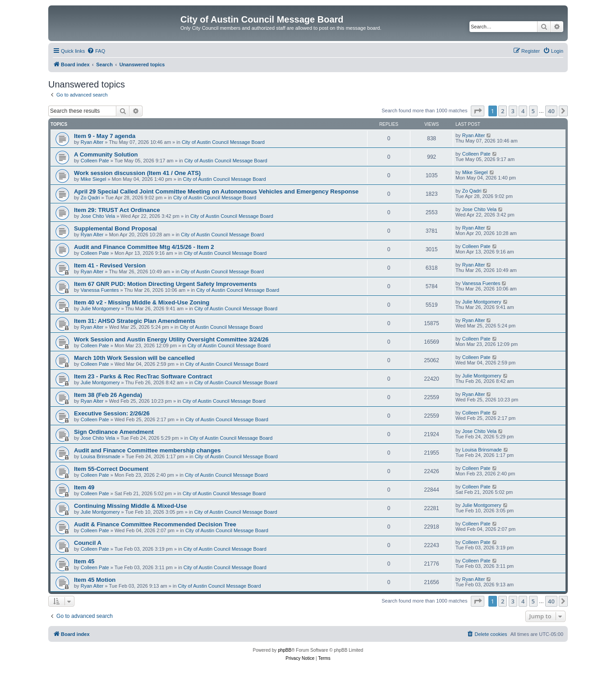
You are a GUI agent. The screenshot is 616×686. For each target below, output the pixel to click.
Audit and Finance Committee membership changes (147, 450)
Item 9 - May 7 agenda (105, 136)
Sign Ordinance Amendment (114, 432)
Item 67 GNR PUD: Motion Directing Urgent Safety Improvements (165, 284)
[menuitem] (96, 51)
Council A (88, 543)
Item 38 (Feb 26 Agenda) (108, 395)
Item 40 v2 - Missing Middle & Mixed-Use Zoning (142, 302)
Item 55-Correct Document (111, 469)
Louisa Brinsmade (101, 456)
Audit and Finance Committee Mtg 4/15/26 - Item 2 (144, 247)
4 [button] (523, 111)
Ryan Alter (92, 142)
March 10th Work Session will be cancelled (134, 358)
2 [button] (503, 111)
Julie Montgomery (100, 308)
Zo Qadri (90, 198)
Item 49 (84, 487)
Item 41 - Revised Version (110, 265)
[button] (478, 111)
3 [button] (513, 111)
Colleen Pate (95, 161)
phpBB (285, 650)
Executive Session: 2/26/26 (112, 413)
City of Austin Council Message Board (223, 142)
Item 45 (84, 561)
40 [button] (551, 111)
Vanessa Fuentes (100, 290)
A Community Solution (106, 154)
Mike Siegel (94, 179)
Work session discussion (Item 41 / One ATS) (137, 173)
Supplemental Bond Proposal (115, 228)
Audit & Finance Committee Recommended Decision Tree (155, 524)
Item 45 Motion (95, 580)
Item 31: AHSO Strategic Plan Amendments (135, 321)
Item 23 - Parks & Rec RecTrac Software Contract (143, 376)
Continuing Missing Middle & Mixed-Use (131, 506)
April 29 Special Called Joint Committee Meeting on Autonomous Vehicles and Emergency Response (216, 191)
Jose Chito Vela (98, 216)
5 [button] (533, 111)
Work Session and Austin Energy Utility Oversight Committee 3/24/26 (171, 339)
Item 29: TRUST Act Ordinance (117, 210)
